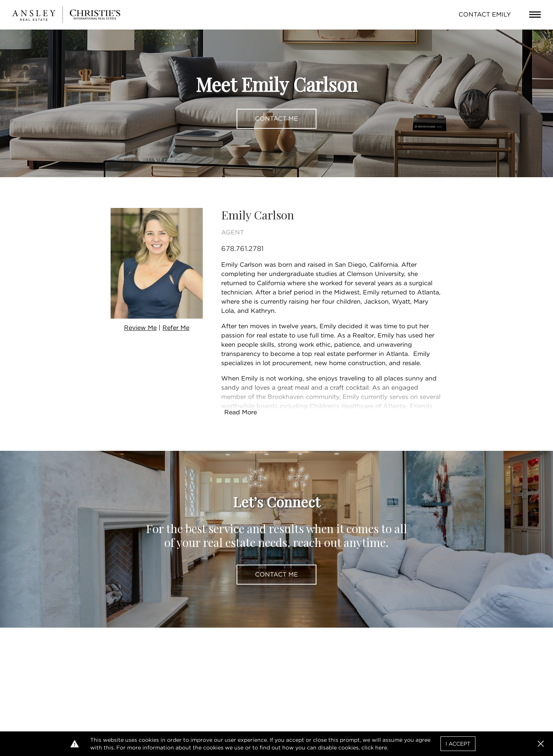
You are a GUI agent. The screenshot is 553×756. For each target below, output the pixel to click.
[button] (541, 744)
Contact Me (276, 119)
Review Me (140, 328)
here (381, 748)
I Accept (458, 744)
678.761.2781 (242, 248)
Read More (241, 412)
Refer (176, 328)
